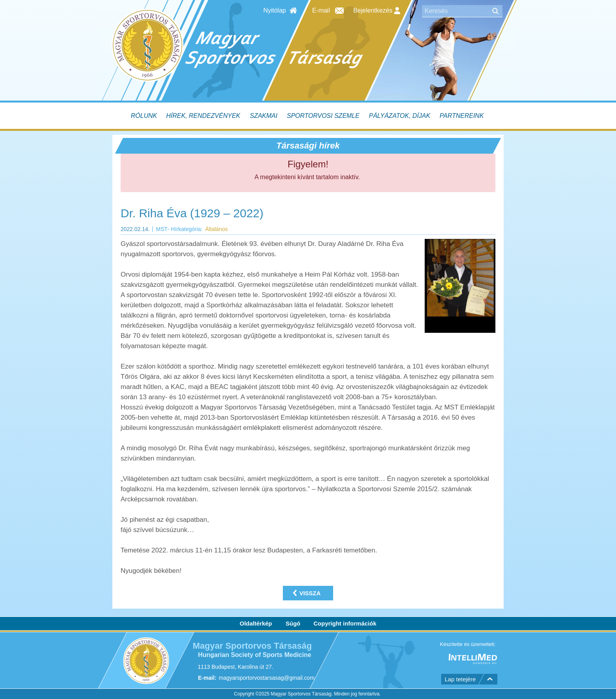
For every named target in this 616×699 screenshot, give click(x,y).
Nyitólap (275, 10)
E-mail (321, 10)
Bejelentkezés (377, 11)
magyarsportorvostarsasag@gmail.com (267, 678)
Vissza (310, 593)
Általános (216, 229)
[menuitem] (145, 116)
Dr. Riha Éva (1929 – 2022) (192, 213)
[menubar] (308, 116)
